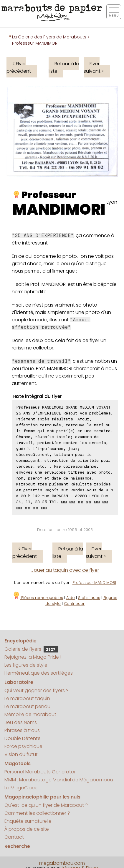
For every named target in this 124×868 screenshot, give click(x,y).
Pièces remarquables (38, 598)
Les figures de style (26, 665)
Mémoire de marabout (30, 714)
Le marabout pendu (27, 706)
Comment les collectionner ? (37, 813)
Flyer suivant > (94, 67)
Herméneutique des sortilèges (39, 673)
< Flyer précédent (19, 67)
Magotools (18, 763)
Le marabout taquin (27, 698)
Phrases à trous (22, 730)
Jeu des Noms (21, 722)
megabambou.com (62, 863)
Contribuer (74, 604)
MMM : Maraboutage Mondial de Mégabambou (59, 780)
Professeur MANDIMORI (94, 583)
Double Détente (23, 738)
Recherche (17, 846)
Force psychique (23, 746)
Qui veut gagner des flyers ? (37, 690)
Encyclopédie (20, 641)
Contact (14, 837)
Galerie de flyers (31, 649)
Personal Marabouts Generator (40, 772)
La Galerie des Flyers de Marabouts (49, 37)
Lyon (112, 202)
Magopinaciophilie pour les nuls (42, 797)
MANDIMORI (59, 210)
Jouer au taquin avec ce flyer (65, 570)
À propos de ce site (27, 829)
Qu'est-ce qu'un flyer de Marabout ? (46, 805)
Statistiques (89, 598)
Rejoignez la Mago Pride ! (33, 657)
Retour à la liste (64, 67)
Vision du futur (21, 754)
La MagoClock (21, 788)
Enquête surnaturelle (28, 821)
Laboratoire (19, 682)
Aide (71, 598)
